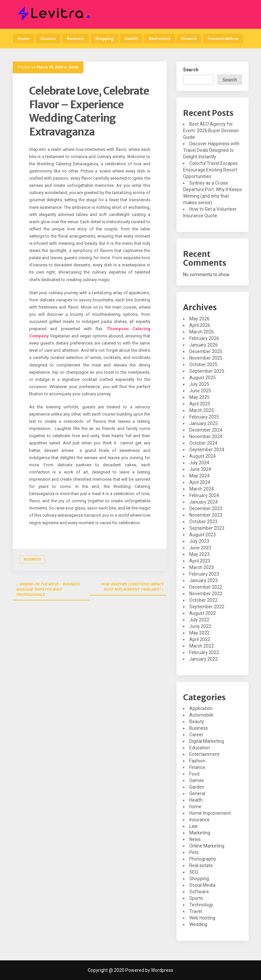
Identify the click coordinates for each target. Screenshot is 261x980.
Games (197, 780)
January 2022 (204, 659)
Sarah (74, 67)
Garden (197, 787)
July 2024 (199, 463)
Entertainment (204, 754)
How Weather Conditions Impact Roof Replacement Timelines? (132, 587)
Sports (196, 898)
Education (200, 748)
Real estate (160, 39)
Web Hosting (202, 918)
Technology (201, 905)
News (195, 839)
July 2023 (199, 541)
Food (194, 774)
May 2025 (199, 397)
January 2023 (204, 580)
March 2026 (202, 332)
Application (201, 708)
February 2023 (204, 574)
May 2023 (199, 554)
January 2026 (204, 345)
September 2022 (207, 607)
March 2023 (202, 567)
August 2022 (203, 613)
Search (191, 70)
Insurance (199, 820)
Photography (203, 859)
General (197, 793)
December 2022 (206, 587)
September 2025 (207, 371)
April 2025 (200, 404)
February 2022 (204, 652)
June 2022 (200, 626)
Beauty (197, 722)
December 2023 (206, 508)
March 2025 (202, 410)
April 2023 (200, 561)
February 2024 (204, 495)
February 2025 (204, 417)
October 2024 (203, 443)
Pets (194, 852)
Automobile (201, 715)
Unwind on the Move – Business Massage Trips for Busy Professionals (48, 589)
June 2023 (200, 548)
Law (194, 826)
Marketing (200, 833)
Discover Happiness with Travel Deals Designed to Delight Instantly (211, 150)
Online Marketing (207, 846)
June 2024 (200, 469)
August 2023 (203, 535)
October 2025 (203, 365)
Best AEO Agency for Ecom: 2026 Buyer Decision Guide (211, 131)
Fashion (197, 761)
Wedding (198, 924)
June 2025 (200, 391)
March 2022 (202, 646)
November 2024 (206, 437)
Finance (48, 39)
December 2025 (206, 351)
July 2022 (199, 620)
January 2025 (204, 423)
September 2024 (207, 450)
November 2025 (206, 358)
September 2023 (207, 528)
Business (75, 39)
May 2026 (199, 319)
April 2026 (200, 325)
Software (199, 892)
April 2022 (200, 639)
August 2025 (203, 378)
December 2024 (206, 430)
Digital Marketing (207, 741)
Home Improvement (210, 813)
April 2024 (200, 482)
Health (131, 39)
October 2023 (203, 522)
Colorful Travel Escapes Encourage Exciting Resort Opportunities (210, 170)
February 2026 (204, 338)
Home (24, 39)
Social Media (202, 885)
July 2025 (199, 384)
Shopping (104, 39)
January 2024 (204, 502)
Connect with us (223, 39)
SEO (194, 872)
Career (196, 735)
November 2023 (206, 515)
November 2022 (206, 594)
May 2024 (199, 476)
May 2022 (199, 633)
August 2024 (203, 456)
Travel (196, 911)
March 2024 (202, 489)
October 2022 (203, 600)
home (195, 807)
